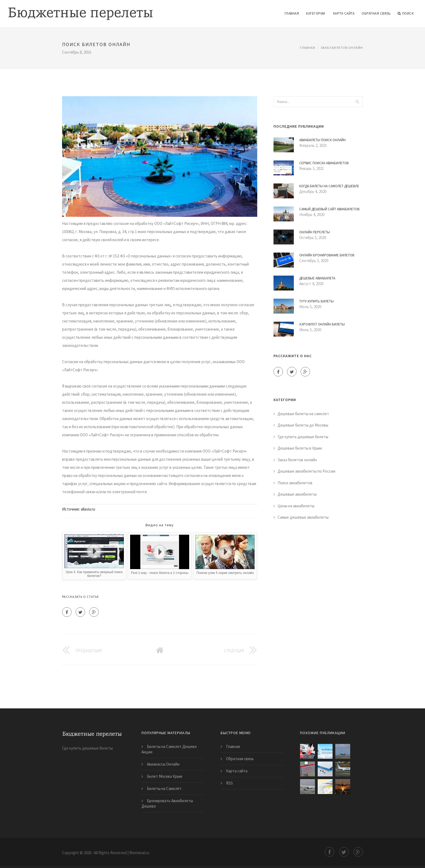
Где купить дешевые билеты (303, 437)
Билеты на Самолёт (164, 788)
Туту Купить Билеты (316, 301)
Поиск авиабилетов (295, 483)
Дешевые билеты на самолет (303, 414)
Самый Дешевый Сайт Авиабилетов (329, 209)
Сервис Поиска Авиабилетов (324, 163)
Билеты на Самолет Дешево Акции (169, 749)
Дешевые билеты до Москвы (303, 425)
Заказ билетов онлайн (342, 48)
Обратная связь (376, 13)
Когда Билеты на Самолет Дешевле (329, 186)
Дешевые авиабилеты (297, 494)
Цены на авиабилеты (296, 506)
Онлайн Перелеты (315, 232)
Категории (316, 13)
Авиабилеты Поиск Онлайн (322, 140)
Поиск (406, 14)
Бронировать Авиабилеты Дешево (167, 803)
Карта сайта (344, 13)
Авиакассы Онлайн (163, 764)
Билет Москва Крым (165, 776)
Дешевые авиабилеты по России (306, 471)
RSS (229, 783)
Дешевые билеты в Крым (300, 448)
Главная (292, 13)
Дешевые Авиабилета (317, 278)
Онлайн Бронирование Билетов (327, 255)
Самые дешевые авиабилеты (303, 517)
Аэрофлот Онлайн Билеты (322, 324)
